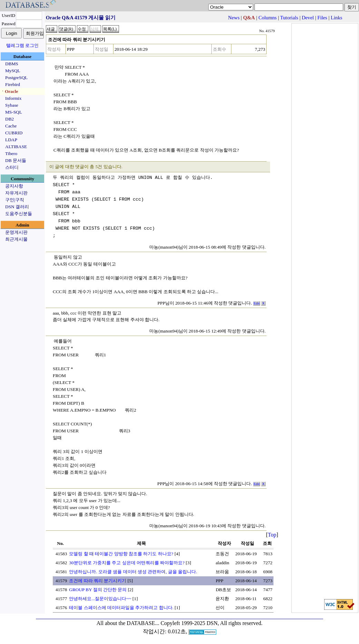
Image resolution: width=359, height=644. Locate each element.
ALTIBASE (16, 147)
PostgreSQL (16, 78)
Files (322, 18)
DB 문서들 (16, 160)
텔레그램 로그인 (22, 45)
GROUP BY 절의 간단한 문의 (98, 590)
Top (272, 535)
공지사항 (14, 186)
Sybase (12, 105)
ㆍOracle (9, 91)
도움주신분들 (19, 214)
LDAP (11, 140)
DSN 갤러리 (17, 207)
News (234, 18)
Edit (257, 303)
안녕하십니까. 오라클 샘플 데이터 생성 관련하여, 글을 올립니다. (133, 572)
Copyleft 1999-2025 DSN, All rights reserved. (212, 623)
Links (336, 18)
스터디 (12, 167)
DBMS (12, 64)
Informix (13, 98)
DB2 (9, 119)
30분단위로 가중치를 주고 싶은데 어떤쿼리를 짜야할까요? (127, 563)
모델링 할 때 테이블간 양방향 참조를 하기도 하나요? (121, 554)
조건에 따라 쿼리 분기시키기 (98, 581)
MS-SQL (14, 112)
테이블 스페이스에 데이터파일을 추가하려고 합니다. (121, 608)
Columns (267, 18)
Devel (308, 18)
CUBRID (14, 133)
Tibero (11, 153)
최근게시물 (16, 239)
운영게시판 (16, 232)
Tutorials (289, 18)
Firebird (13, 84)
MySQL (13, 71)
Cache (11, 126)
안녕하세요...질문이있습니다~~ (100, 599)
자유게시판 (16, 193)
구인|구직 (15, 200)
